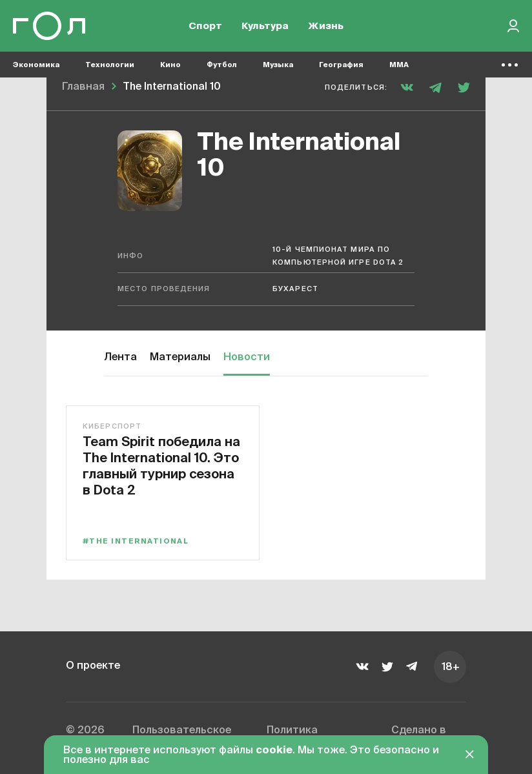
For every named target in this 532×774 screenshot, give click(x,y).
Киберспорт (112, 426)
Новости (247, 358)
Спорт (205, 26)
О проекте (93, 666)
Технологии (110, 65)
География (341, 65)
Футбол (222, 65)
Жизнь (326, 26)
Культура (265, 26)
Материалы (180, 358)
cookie (274, 751)
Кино (170, 65)
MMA (399, 65)
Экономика (36, 65)
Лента (120, 358)
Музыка (278, 65)
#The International (136, 541)
